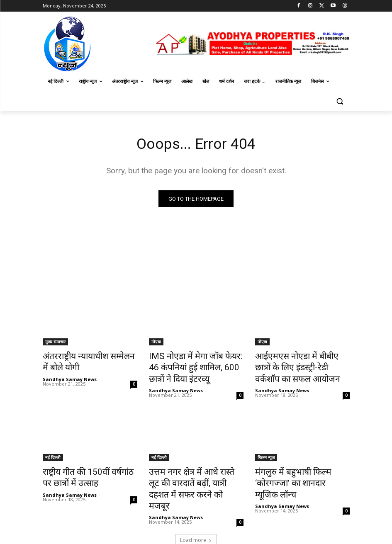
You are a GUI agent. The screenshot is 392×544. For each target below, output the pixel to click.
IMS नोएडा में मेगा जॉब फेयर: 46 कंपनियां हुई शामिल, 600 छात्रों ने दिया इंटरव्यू (191, 366)
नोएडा (156, 343)
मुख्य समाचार (55, 343)
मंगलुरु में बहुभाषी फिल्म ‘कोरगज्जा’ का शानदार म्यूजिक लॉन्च (301, 471)
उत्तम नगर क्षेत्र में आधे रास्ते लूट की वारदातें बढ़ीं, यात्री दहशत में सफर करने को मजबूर (192, 475)
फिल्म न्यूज (266, 452)
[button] (340, 101)
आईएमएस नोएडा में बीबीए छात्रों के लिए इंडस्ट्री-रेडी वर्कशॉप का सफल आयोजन (298, 366)
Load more (196, 518)
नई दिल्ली (53, 452)
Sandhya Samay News (70, 376)
